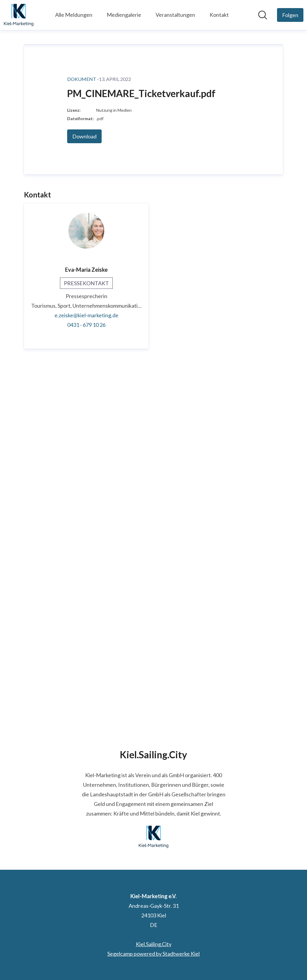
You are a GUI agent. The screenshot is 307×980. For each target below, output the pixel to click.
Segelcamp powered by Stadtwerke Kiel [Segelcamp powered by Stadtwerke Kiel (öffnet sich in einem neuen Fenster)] (153, 954)
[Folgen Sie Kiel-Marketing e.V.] (290, 15)
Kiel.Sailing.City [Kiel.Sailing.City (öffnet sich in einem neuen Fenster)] (154, 944)
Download (84, 496)
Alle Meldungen (74, 15)
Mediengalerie (124, 15)
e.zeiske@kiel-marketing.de (86, 674)
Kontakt (219, 15)
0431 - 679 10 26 (86, 684)
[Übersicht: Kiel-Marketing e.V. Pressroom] (19, 15)
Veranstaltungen (175, 15)
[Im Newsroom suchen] (263, 15)
